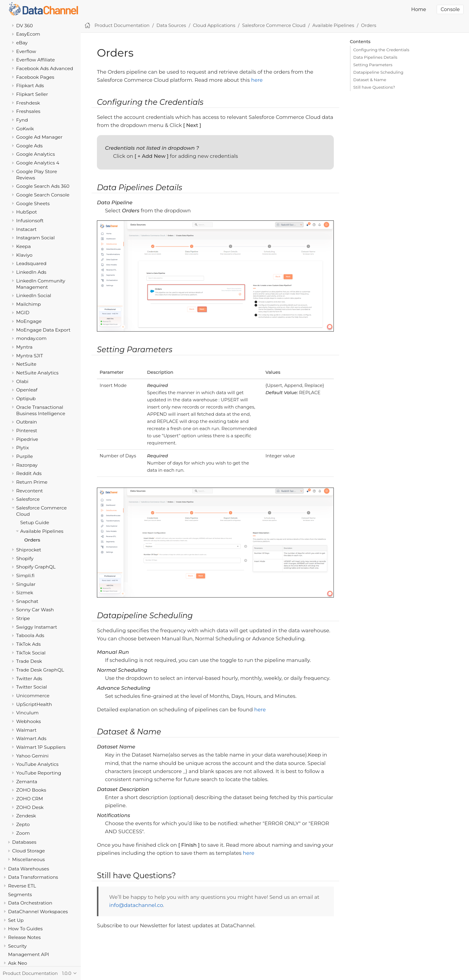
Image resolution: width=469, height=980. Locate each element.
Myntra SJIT (30, 356)
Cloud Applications (214, 25)
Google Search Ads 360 (43, 186)
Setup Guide (35, 522)
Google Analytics (36, 154)
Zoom (23, 833)
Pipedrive (27, 439)
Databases (24, 842)
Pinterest (27, 431)
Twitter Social (32, 687)
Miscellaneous (29, 859)
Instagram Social (35, 238)
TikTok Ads (28, 644)
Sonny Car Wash (35, 610)
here (257, 80)
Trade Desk (29, 661)
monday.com (31, 338)
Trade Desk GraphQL (40, 670)
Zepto (23, 824)
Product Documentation (122, 25)
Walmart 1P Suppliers (41, 747)
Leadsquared (31, 263)
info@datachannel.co (136, 905)
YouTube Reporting (39, 773)
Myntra (24, 347)
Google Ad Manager (39, 137)
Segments (20, 894)
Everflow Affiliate (35, 60)
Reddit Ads (29, 473)
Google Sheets (33, 204)
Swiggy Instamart (37, 627)
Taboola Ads (30, 635)
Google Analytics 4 (38, 163)
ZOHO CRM (30, 799)
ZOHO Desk (30, 807)
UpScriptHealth (34, 704)
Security (17, 946)
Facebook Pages (35, 77)
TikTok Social (31, 653)
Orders (32, 540)
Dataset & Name (370, 80)
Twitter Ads (29, 679)
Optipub (26, 398)
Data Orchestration (30, 903)
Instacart (26, 229)
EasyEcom (28, 34)
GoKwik (25, 129)
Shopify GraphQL (36, 567)
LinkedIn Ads (31, 272)
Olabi (22, 381)
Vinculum (27, 713)
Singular (26, 584)
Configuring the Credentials (381, 50)
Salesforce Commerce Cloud (274, 25)
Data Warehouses (29, 869)
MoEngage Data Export (43, 330)
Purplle (25, 456)
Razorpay (27, 465)
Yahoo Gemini (32, 756)
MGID (23, 313)
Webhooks (29, 721)
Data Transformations (33, 877)
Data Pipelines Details (375, 57)
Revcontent (29, 491)
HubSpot (27, 212)
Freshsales (28, 111)
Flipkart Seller (32, 94)
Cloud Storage (29, 851)
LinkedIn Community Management (41, 284)
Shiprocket (29, 550)
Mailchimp (28, 304)
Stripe (23, 618)
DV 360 (25, 26)
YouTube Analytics (37, 764)
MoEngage (29, 321)
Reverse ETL (22, 886)
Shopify (25, 558)
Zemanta (27, 782)
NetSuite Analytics (37, 373)
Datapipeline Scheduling (378, 72)
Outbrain (27, 422)
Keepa (23, 246)
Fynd (22, 120)
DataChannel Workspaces (38, 912)
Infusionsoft (30, 221)
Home (419, 9)
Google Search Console (43, 195)
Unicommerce (33, 696)
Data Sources (171, 25)
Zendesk (26, 816)
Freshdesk (28, 103)
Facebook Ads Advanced (45, 68)
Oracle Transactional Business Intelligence (41, 410)
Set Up (16, 920)
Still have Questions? (374, 87)
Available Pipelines (42, 531)
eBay (22, 43)
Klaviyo (24, 255)
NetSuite (26, 364)
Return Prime (32, 482)
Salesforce (28, 499)
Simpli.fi (25, 576)
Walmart (26, 730)
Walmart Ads (31, 738)
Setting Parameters (373, 65)
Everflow (26, 51)
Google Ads (29, 146)
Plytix (22, 448)
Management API (29, 954)
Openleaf (27, 390)
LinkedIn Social (34, 295)
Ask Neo (18, 963)
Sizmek (25, 593)
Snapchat (27, 601)
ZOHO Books (31, 790)
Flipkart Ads (30, 86)
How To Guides (25, 929)
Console (450, 9)
